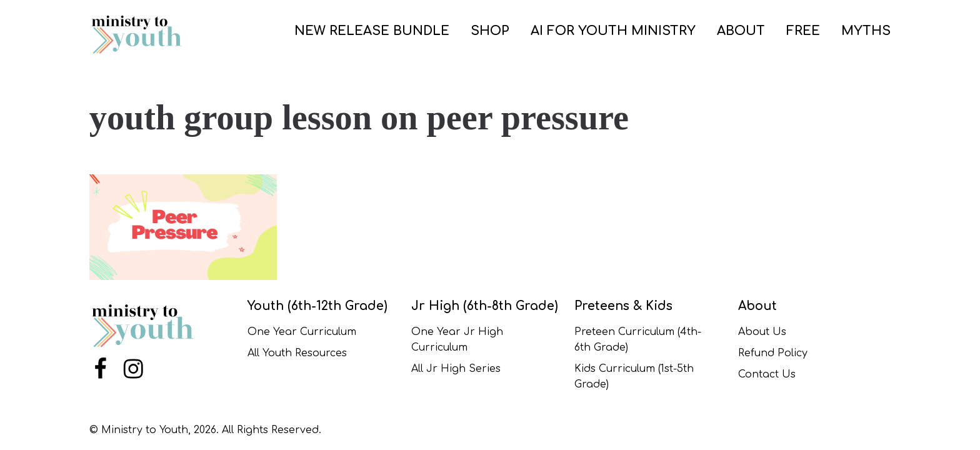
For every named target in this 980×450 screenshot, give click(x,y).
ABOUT (741, 31)
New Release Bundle (372, 31)
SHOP (490, 31)
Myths (866, 31)
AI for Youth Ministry (613, 31)
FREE (803, 31)
